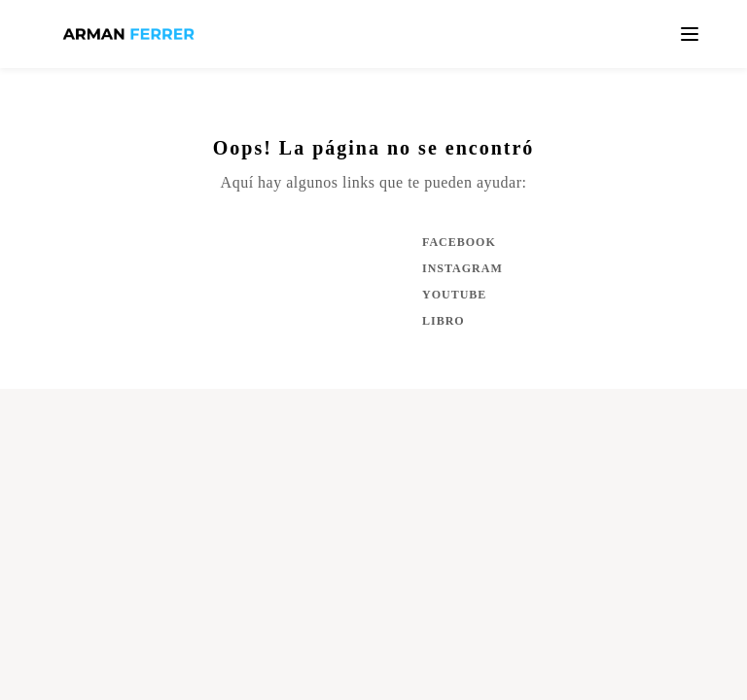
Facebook (459, 242)
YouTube (454, 295)
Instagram (461, 268)
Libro (444, 321)
